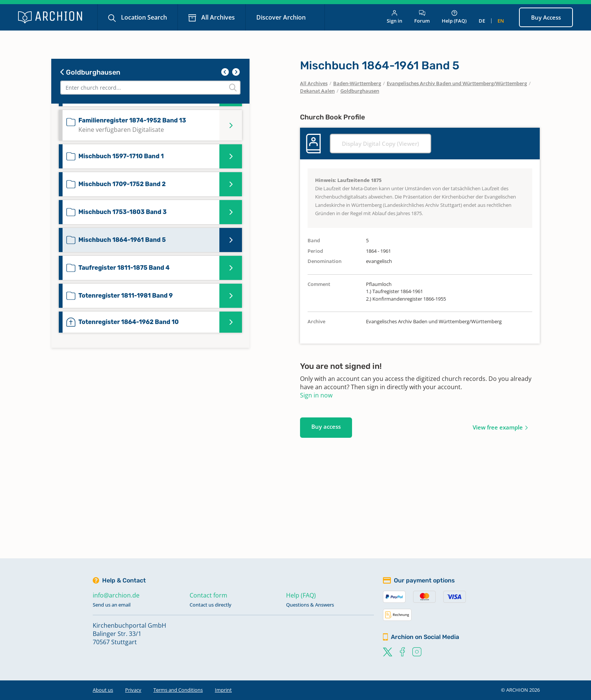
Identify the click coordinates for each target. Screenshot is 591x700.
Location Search (143, 17)
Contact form (208, 595)
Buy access (326, 426)
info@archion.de (116, 595)
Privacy (133, 690)
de (482, 21)
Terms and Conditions (178, 690)
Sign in (394, 17)
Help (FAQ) (454, 17)
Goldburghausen (90, 72)
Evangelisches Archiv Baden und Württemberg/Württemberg (457, 83)
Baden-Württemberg (357, 83)
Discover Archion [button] (282, 17)
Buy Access (546, 17)
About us (103, 690)
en (501, 21)
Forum (422, 17)
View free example (498, 427)
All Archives (217, 17)
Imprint (223, 690)
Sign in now (316, 395)
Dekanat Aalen (317, 91)
